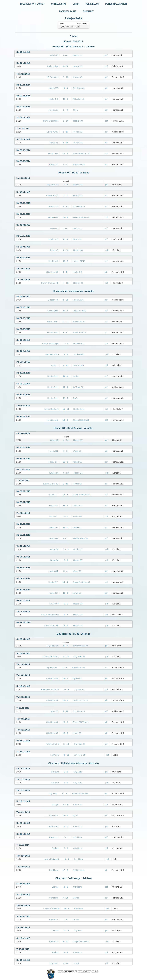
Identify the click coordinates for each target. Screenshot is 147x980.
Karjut (76, 376)
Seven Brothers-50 (81, 495)
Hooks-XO (78, 55)
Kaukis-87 (54, 837)
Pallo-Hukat (53, 66)
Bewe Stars (53, 826)
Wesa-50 (54, 440)
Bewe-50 (77, 527)
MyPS (76, 815)
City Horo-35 (52, 646)
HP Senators (52, 77)
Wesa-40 (54, 55)
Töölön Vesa (78, 870)
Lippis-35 (77, 678)
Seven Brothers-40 (81, 154)
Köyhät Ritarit (79, 322)
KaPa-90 (55, 783)
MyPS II (54, 365)
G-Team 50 (53, 300)
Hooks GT (78, 440)
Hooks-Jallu (78, 300)
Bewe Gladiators (51, 121)
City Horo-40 (79, 88)
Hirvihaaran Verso (80, 794)
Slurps (76, 963)
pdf (106, 55)
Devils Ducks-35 (81, 646)
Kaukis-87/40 (79, 165)
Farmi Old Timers (51, 657)
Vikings (55, 805)
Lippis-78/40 (52, 132)
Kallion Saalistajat (50, 343)
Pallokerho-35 (79, 668)
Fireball (55, 848)
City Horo (78, 772)
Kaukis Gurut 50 (51, 484)
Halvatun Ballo (79, 311)
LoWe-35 (77, 733)
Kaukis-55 (77, 462)
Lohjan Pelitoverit (51, 859)
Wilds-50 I (78, 506)
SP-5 (76, 110)
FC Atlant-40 (79, 99)
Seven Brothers (80, 333)
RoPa (76, 398)
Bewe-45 (54, 143)
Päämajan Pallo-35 (50, 689)
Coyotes (55, 772)
